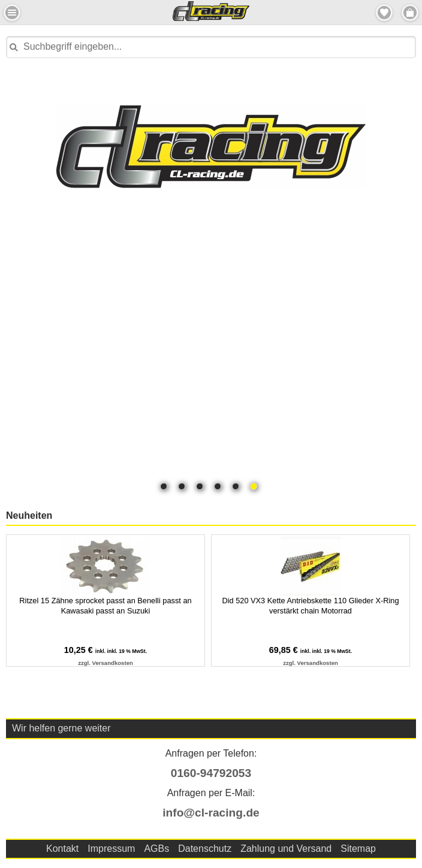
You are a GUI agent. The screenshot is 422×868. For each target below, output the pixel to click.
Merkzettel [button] (384, 13)
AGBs (156, 849)
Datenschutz (205, 849)
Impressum (111, 849)
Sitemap (358, 849)
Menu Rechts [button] (410, 13)
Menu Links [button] (12, 13)
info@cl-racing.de (211, 813)
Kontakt (62, 849)
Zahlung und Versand (286, 849)
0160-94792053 (211, 773)
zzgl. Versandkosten (106, 663)
